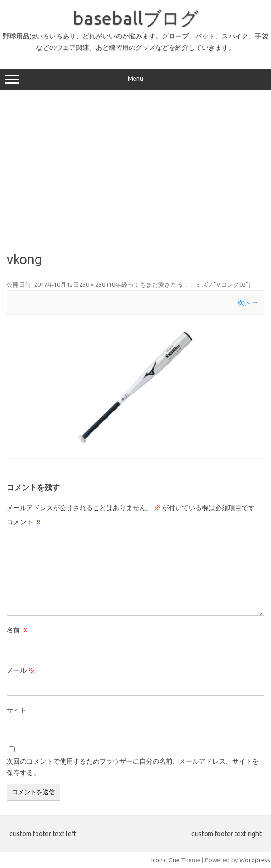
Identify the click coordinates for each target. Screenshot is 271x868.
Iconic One (165, 860)
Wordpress (255, 860)
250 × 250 (92, 284)
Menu (135, 80)
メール (21, 670)
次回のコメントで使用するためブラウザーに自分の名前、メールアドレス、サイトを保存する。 (133, 767)
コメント (24, 522)
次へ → (248, 302)
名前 (17, 630)
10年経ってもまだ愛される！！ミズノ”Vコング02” (179, 284)
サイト (17, 710)
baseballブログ (136, 18)
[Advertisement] (135, 171)
